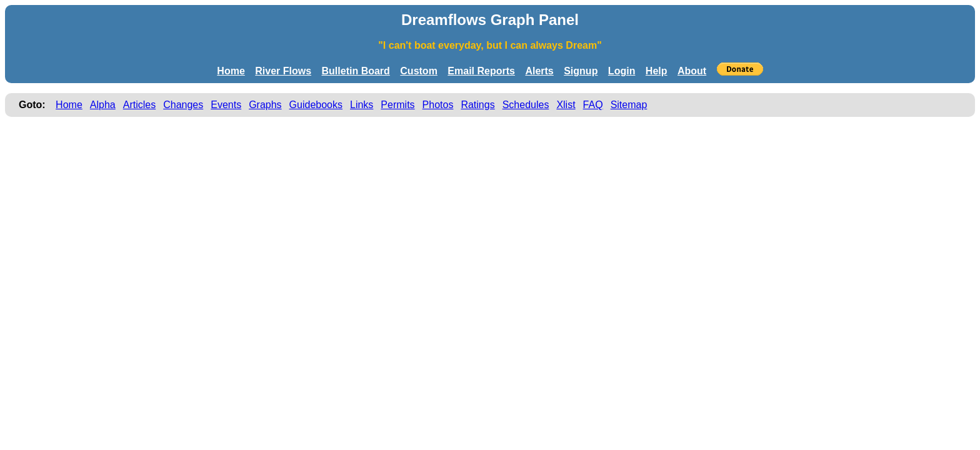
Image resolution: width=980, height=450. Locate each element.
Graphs (265, 105)
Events (226, 105)
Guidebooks (316, 105)
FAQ (593, 105)
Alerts (539, 71)
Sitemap (629, 105)
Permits (397, 105)
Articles (139, 105)
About (692, 71)
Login (622, 71)
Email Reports (481, 71)
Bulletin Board (356, 71)
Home (231, 71)
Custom (419, 71)
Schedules (526, 105)
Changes (183, 105)
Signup (581, 71)
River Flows (283, 71)
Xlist (566, 105)
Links (362, 105)
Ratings (477, 105)
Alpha (103, 105)
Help (657, 71)
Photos (438, 105)
